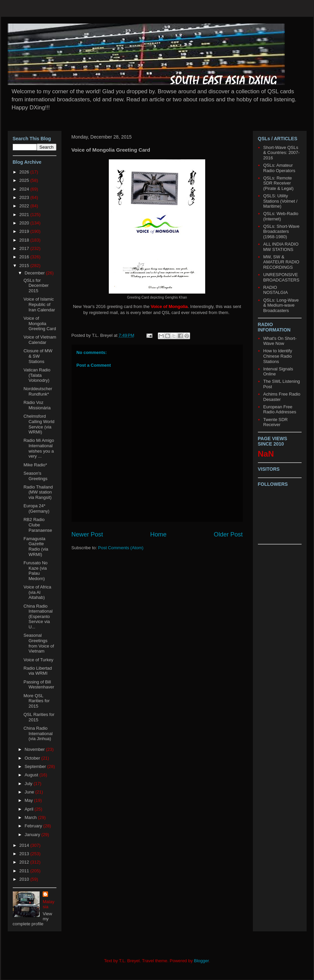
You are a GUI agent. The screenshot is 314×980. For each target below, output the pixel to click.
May (29, 800)
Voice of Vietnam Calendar (40, 340)
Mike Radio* (35, 465)
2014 (25, 845)
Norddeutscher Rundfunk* (38, 391)
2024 (25, 189)
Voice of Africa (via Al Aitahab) (37, 592)
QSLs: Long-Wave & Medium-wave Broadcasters (281, 305)
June (30, 792)
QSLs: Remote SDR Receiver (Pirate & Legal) (278, 183)
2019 (25, 231)
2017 (25, 248)
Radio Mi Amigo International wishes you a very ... (39, 448)
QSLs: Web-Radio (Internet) (281, 216)
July (29, 784)
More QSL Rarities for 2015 (37, 701)
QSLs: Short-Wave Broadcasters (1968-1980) (281, 231)
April (30, 809)
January (33, 835)
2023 (25, 197)
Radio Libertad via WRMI (38, 671)
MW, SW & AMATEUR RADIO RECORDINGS (281, 262)
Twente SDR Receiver (276, 422)
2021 (25, 215)
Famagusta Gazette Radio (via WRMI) (36, 547)
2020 (25, 223)
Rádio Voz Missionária (37, 405)
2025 (25, 180)
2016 (25, 257)
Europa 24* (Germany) (36, 508)
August (32, 775)
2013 (25, 854)
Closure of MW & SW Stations (38, 356)
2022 (25, 206)
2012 (25, 862)
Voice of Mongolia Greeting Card (40, 323)
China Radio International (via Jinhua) (38, 733)
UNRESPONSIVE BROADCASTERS (281, 277)
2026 (25, 172)
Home (158, 534)
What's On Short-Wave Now (280, 341)
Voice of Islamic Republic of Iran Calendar (39, 304)
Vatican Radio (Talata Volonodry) (37, 375)
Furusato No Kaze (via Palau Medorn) (36, 571)
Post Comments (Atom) (121, 548)
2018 (25, 240)
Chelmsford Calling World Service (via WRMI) (39, 424)
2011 (25, 871)
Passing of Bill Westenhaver (39, 685)
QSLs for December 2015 (36, 286)
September (36, 766)
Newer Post (87, 534)
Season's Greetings (35, 476)
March (31, 817)
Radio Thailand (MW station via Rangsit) (38, 492)
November (35, 749)
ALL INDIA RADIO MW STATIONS (281, 247)
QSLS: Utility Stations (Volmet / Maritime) (280, 201)
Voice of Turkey (38, 660)
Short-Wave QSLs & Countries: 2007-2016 (281, 153)
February (34, 826)
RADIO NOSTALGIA (276, 290)
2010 (25, 879)
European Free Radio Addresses (280, 409)
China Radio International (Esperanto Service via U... (38, 616)
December (35, 273)
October (33, 758)
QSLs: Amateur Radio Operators (279, 168)
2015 (25, 266)
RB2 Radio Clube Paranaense (38, 525)
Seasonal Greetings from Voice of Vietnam (39, 643)
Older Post (228, 534)
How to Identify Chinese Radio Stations (278, 356)
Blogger (201, 961)
